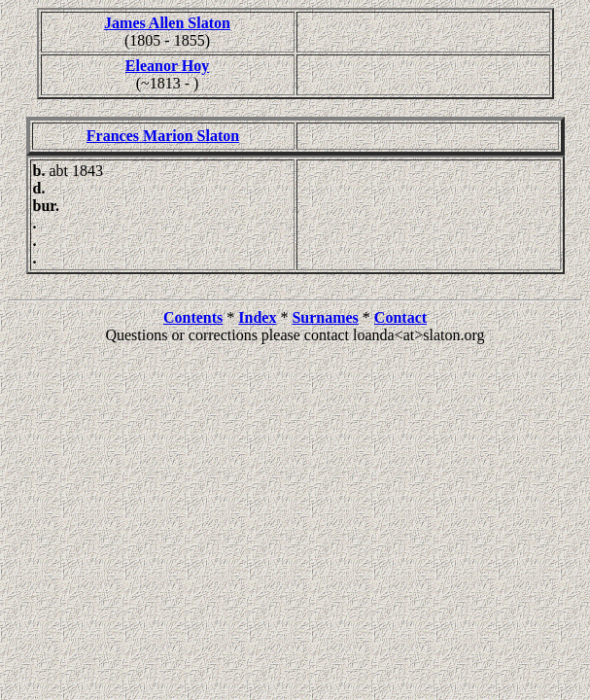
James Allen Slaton (167, 23)
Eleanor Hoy (167, 66)
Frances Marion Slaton (163, 136)
